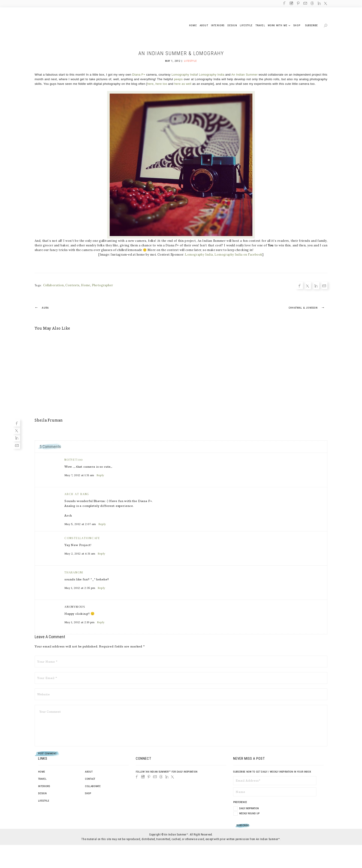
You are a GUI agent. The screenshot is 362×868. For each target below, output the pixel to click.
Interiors (44, 786)
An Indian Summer (244, 75)
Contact (90, 779)
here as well (183, 84)
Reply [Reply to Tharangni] (101, 588)
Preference (240, 802)
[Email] (16, 445)
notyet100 (74, 460)
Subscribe (312, 25)
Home (86, 285)
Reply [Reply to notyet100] (100, 475)
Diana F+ (139, 75)
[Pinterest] (149, 777)
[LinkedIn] (167, 777)
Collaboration (54, 285)
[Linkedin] (16, 438)
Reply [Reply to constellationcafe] (101, 554)
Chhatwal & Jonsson (308, 307)
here (151, 84)
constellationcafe (82, 538)
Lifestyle (190, 61)
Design (42, 793)
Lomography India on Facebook (238, 255)
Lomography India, (199, 255)
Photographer (103, 285)
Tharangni (74, 572)
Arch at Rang (77, 494)
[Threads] (161, 777)
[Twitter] (16, 430)
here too (161, 84)
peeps (178, 79)
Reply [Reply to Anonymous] (101, 622)
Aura (42, 307)
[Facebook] (16, 423)
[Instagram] (143, 777)
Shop (88, 793)
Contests (72, 285)
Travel (42, 779)
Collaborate (93, 786)
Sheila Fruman (49, 420)
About (89, 772)
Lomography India (184, 75)
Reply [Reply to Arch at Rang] (102, 524)
